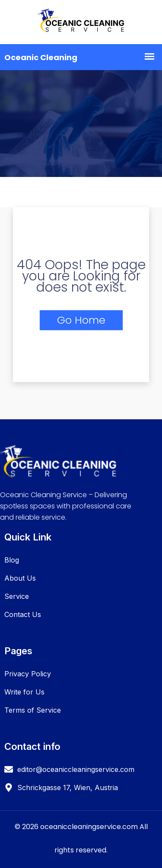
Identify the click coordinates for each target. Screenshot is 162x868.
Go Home (81, 320)
